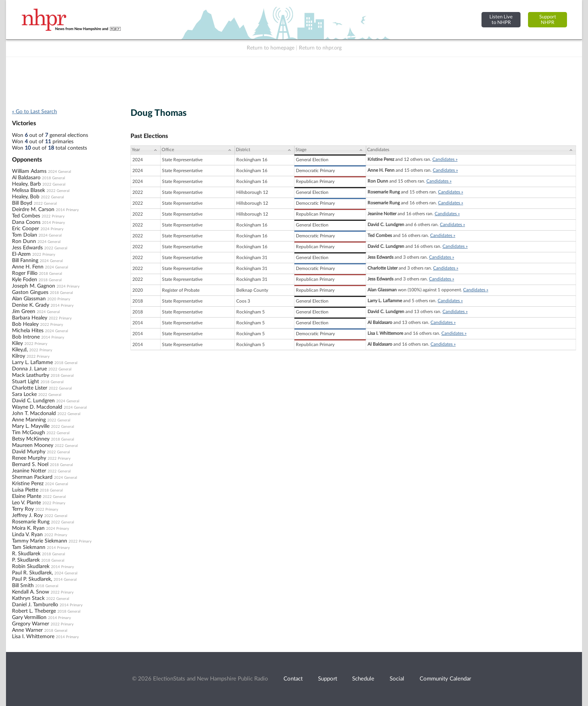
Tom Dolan (25, 235)
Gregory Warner (31, 624)
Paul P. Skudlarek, (32, 579)
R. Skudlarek (26, 554)
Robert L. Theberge (34, 611)
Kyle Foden (25, 280)
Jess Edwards (27, 248)
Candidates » (445, 159)
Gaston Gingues (30, 292)
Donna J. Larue (29, 369)
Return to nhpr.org (320, 48)
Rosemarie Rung (31, 522)
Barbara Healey (30, 318)
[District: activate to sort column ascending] (265, 150)
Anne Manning (29, 420)
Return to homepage (271, 48)
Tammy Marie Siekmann (40, 541)
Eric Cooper (25, 229)
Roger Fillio (25, 273)
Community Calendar (445, 679)
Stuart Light (25, 382)
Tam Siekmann (29, 547)
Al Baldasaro (26, 178)
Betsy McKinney (31, 439)
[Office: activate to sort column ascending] (198, 150)
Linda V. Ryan (27, 535)
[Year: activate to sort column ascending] (145, 150)
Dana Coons (26, 222)
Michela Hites (28, 331)
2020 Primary (59, 299)
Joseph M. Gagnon (34, 286)
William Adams (29, 171)
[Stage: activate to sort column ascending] (330, 150)
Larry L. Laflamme (32, 363)
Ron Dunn (24, 241)
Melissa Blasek (28, 190)
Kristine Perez (28, 484)
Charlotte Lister (30, 388)
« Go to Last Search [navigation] (34, 112)
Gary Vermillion (29, 618)
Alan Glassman (29, 299)
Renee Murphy (29, 458)
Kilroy (19, 356)
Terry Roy (23, 509)
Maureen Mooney (33, 445)
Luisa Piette (25, 490)
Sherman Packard (32, 477)
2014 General (65, 580)
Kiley (17, 343)
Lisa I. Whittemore (33, 637)
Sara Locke (24, 394)
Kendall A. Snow (31, 592)
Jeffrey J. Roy (27, 516)
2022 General (54, 184)
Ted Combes (26, 216)
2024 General (59, 172)
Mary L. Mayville (31, 426)
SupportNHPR (548, 20)
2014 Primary (67, 210)
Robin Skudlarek (31, 567)
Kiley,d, (20, 350)
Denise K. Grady (31, 305)
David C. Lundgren (33, 401)
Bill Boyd (22, 203)
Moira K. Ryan (28, 528)
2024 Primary (52, 229)
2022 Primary (53, 216)
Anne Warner (27, 630)
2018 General (53, 178)
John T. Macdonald (34, 414)
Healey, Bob (26, 197)
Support (328, 679)
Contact (293, 679)
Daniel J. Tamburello (35, 605)
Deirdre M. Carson (33, 210)
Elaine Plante (27, 496)
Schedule (363, 679)
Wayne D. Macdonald (37, 407)
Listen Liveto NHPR (501, 20)
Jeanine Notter (29, 471)
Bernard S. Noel (30, 465)
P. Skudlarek (26, 560)
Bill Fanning (25, 261)
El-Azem (21, 254)
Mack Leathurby (31, 375)
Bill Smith (23, 586)
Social (397, 679)
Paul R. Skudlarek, (32, 573)
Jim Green (24, 312)
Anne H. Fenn (28, 267)
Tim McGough (28, 433)
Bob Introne (26, 337)
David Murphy (29, 452)
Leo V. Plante (26, 503)
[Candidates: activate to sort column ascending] (471, 150)
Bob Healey (25, 324)
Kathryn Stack (28, 598)
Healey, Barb (26, 184)
